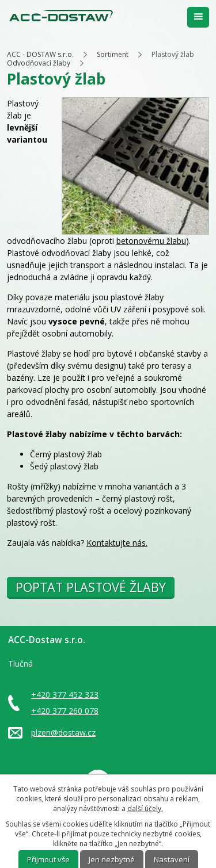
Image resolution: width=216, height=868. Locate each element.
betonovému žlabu (151, 241)
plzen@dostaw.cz (63, 733)
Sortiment (113, 54)
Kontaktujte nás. (117, 543)
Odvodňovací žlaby (39, 63)
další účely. (145, 808)
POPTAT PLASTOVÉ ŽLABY (91, 587)
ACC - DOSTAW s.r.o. (40, 54)
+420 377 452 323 (65, 695)
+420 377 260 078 (65, 711)
